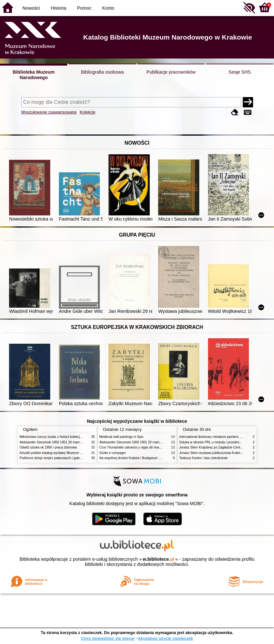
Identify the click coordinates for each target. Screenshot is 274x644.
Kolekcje (88, 112)
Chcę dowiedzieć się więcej (108, 638)
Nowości (31, 8)
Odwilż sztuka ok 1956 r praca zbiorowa (48, 447)
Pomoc (84, 8)
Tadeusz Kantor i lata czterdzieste (204, 458)
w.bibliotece (159, 559)
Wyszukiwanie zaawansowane (49, 112)
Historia (58, 8)
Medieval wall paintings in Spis (122, 437)
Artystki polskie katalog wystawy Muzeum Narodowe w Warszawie (67, 453)
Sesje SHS (240, 72)
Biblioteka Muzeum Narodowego (33, 75)
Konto (108, 8)
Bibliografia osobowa (102, 72)
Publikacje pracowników (171, 72)
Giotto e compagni (113, 453)
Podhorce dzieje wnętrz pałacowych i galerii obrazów (58, 458)
